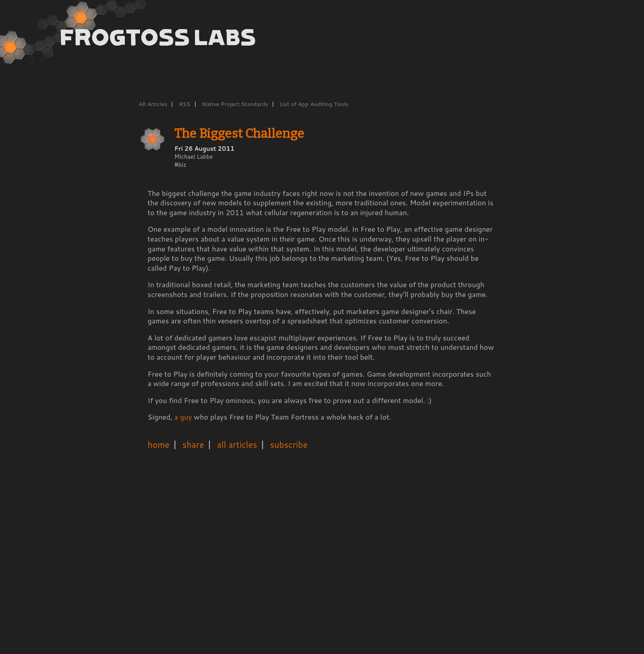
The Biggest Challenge (239, 134)
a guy (183, 417)
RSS (185, 104)
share (193, 444)
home (159, 444)
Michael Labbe (194, 157)
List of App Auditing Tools (314, 104)
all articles (237, 444)
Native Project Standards (235, 104)
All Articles (153, 104)
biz (182, 165)
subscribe (289, 444)
